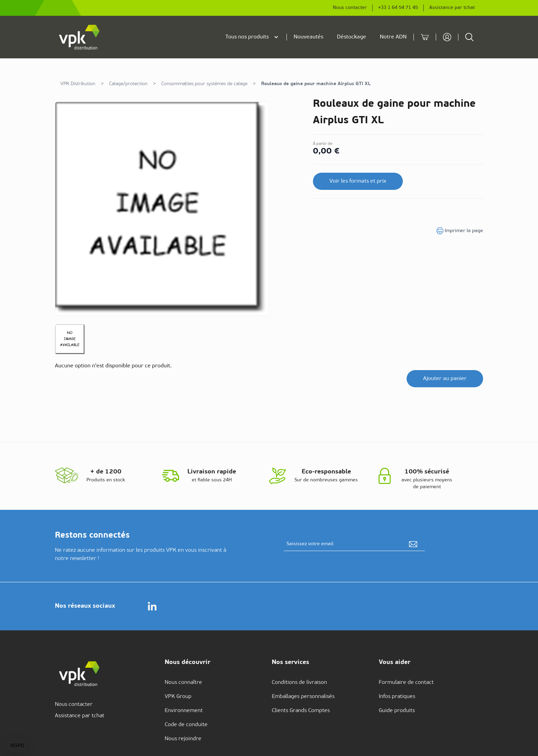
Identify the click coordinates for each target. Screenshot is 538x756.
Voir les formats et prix (358, 181)
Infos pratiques (397, 697)
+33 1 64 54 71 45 (398, 8)
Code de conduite (186, 725)
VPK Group (178, 697)
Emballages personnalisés (303, 697)
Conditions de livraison (299, 683)
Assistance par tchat (452, 8)
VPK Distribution (78, 84)
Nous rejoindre (183, 739)
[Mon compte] (447, 37)
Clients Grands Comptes (301, 711)
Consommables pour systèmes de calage (204, 84)
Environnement (184, 711)
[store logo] (80, 37)
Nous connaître (183, 683)
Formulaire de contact (406, 683)
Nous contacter (350, 8)
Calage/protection (128, 84)
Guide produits (397, 711)
